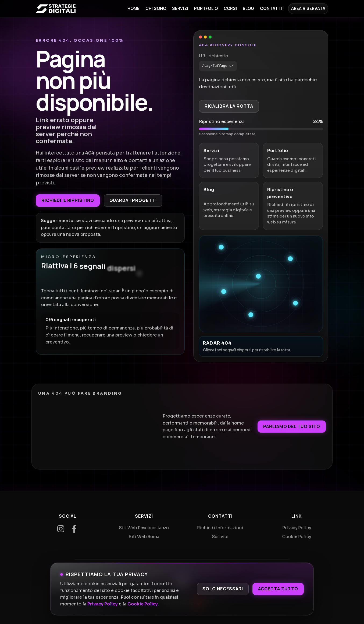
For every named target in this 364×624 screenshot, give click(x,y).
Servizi (180, 8)
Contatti (271, 8)
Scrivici (220, 537)
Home (134, 8)
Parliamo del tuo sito (292, 426)
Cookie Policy (143, 604)
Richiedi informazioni (220, 528)
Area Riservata (308, 8)
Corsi (230, 8)
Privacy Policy (103, 604)
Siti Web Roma (144, 537)
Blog (249, 8)
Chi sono (156, 8)
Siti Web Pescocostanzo (144, 528)
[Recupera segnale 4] (224, 292)
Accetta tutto (278, 589)
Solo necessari (223, 589)
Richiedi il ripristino (68, 200)
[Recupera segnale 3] (258, 276)
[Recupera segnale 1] (221, 247)
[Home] (56, 9)
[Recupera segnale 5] (295, 303)
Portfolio (206, 8)
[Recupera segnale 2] (290, 259)
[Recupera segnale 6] (251, 315)
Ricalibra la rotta (229, 106)
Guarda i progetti (133, 200)
